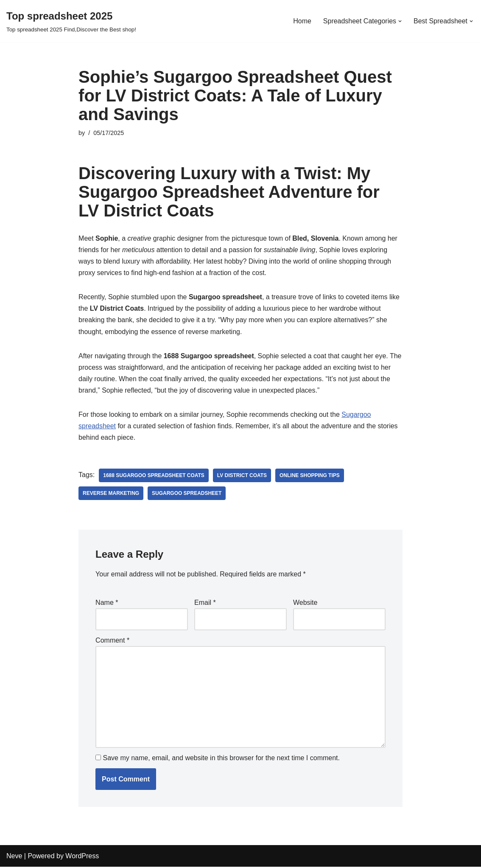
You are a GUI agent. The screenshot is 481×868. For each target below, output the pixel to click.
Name (107, 603)
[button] (400, 21)
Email (205, 603)
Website (305, 603)
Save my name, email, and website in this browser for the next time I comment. (221, 759)
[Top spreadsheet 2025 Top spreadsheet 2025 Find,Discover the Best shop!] (71, 21)
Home (302, 21)
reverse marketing (111, 494)
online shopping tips (310, 476)
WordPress (82, 857)
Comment (112, 641)
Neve (14, 857)
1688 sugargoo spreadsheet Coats (154, 476)
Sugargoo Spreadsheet (187, 494)
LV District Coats (243, 476)
